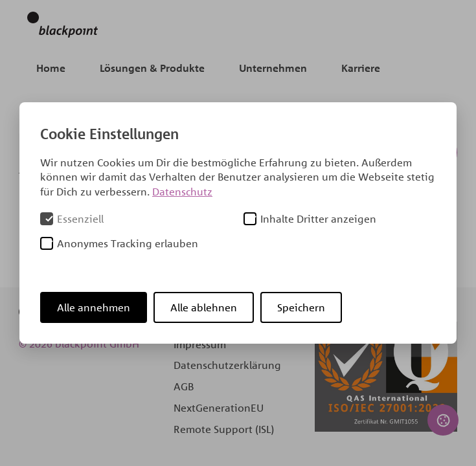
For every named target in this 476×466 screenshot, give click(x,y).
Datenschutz (182, 192)
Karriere (361, 68)
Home (51, 68)
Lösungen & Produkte (152, 68)
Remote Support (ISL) (224, 429)
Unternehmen (273, 68)
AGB (184, 386)
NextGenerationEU (219, 408)
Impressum (200, 344)
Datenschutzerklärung (227, 365)
